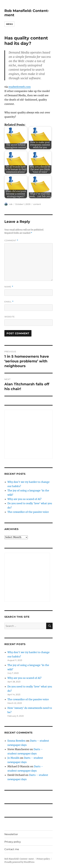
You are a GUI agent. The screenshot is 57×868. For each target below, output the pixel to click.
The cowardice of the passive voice (28, 512)
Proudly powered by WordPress (19, 862)
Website (10, 317)
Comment (11, 240)
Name (9, 287)
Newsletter (11, 834)
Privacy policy (13, 842)
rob (11, 204)
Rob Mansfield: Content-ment (19, 859)
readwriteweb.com (20, 87)
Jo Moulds (13, 758)
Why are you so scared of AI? (24, 499)
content (37, 204)
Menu (9, 24)
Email (9, 302)
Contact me (12, 849)
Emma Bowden (16, 741)
